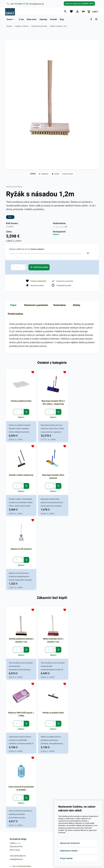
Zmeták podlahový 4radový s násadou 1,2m (21, 564)
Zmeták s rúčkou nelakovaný (83, 400)
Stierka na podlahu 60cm (21, 635)
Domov (9, 26)
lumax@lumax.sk (16, 708)
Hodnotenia (60, 305)
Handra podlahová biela (21, 400)
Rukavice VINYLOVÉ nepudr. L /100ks (83, 564)
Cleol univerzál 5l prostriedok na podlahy (52, 637)
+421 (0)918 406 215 (18, 705)
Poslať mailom (16, 314)
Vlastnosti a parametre (36, 305)
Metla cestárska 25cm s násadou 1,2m (52, 564)
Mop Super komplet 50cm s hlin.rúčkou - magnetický (52, 402)
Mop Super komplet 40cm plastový (21, 475)
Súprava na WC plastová (52, 473)
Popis (13, 305)
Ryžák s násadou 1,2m (58, 26)
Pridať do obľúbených (38, 281)
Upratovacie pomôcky (39, 26)
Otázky (77, 305)
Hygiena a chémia (22, 26)
